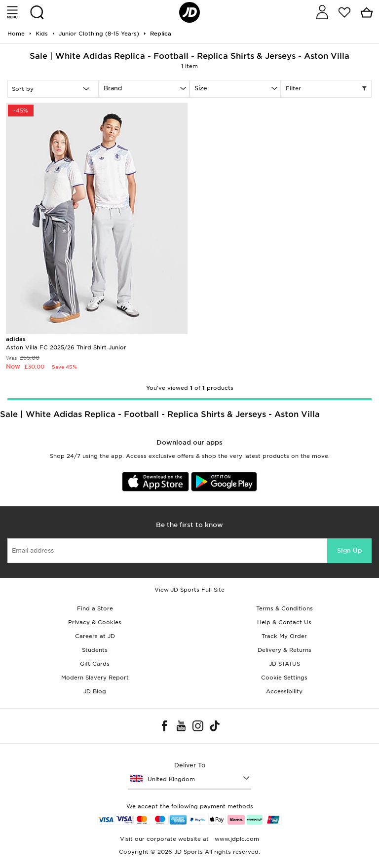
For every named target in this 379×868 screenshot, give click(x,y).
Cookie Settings (284, 678)
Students (95, 650)
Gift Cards (95, 664)
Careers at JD (95, 636)
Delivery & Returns (284, 650)
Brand (113, 88)
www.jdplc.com (236, 839)
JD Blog (95, 691)
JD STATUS (284, 664)
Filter (326, 89)
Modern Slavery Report (95, 678)
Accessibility (284, 691)
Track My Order (284, 636)
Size (201, 88)
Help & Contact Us (284, 622)
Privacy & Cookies (95, 622)
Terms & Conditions (284, 608)
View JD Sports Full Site (189, 590)
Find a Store (95, 608)
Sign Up (349, 550)
